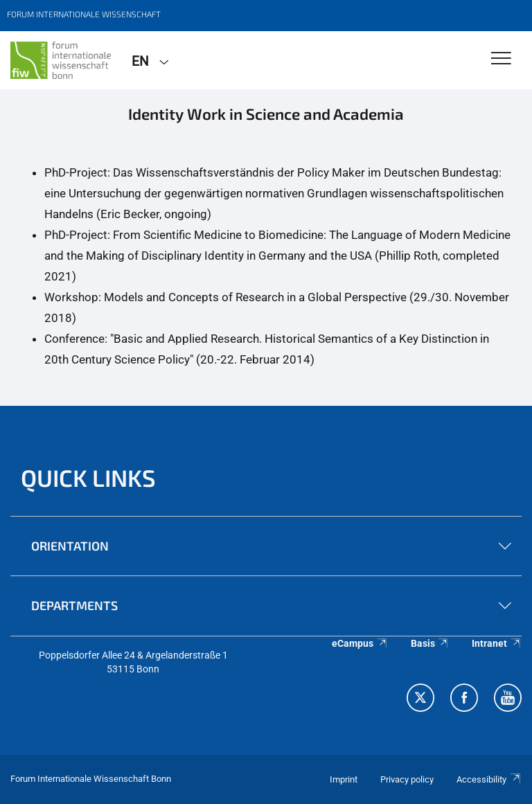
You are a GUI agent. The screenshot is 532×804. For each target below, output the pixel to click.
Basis (430, 643)
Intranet (497, 643)
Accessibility (489, 779)
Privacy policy (407, 779)
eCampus (360, 643)
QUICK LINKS (88, 477)
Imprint (344, 779)
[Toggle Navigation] (501, 59)
